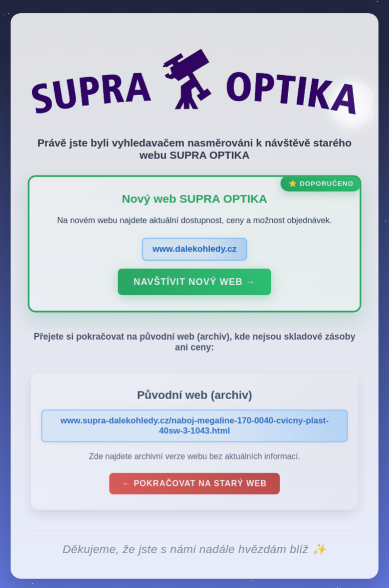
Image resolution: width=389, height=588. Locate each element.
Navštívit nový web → (194, 284)
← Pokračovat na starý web (194, 485)
